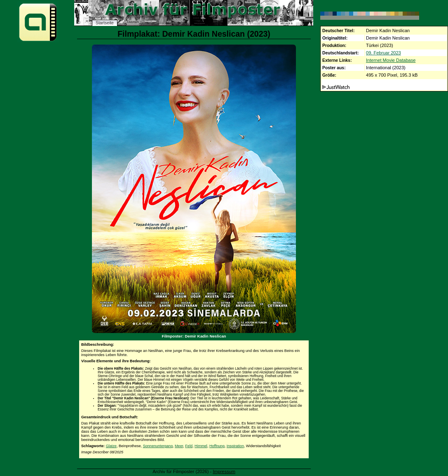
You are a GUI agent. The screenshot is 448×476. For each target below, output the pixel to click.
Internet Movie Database (391, 60)
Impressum (224, 471)
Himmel (201, 446)
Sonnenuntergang (158, 446)
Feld (189, 446)
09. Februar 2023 (383, 53)
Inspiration (235, 446)
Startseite (105, 23)
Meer (179, 446)
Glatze (111, 446)
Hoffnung (217, 446)
